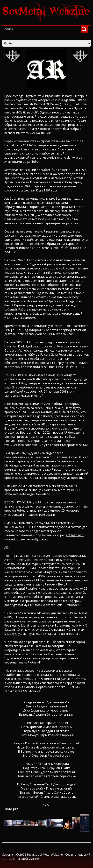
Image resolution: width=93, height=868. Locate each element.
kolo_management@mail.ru (29, 539)
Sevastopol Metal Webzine (45, 855)
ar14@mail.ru (75, 535)
